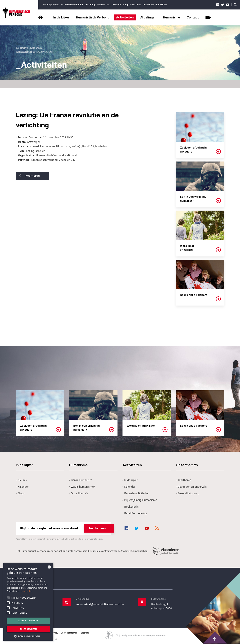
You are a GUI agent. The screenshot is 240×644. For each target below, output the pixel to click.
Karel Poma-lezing (135, 513)
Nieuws (21, 480)
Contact (193, 17)
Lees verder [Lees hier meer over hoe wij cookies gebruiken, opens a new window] (26, 591)
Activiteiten (125, 17)
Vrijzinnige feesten (95, 5)
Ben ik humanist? (80, 480)
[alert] (28, 602)
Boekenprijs (131, 507)
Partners (117, 5)
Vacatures (136, 5)
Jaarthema (183, 480)
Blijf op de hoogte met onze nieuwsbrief (65, 528)
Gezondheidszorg (188, 493)
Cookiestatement (70, 633)
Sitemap (85, 633)
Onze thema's (79, 493)
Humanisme (171, 17)
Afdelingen (148, 17)
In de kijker (61, 17)
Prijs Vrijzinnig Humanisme (140, 500)
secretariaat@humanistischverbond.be (100, 605)
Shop (126, 5)
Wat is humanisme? (82, 487)
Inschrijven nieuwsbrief (155, 5)
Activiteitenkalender (72, 5)
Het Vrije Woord (51, 5)
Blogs (20, 493)
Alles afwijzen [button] (28, 629)
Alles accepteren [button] (28, 621)
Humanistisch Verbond (93, 17)
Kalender (22, 487)
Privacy (54, 633)
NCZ (109, 5)
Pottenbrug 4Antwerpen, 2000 (161, 607)
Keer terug (33, 176)
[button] (28, 636)
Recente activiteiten (136, 493)
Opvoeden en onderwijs (191, 487)
